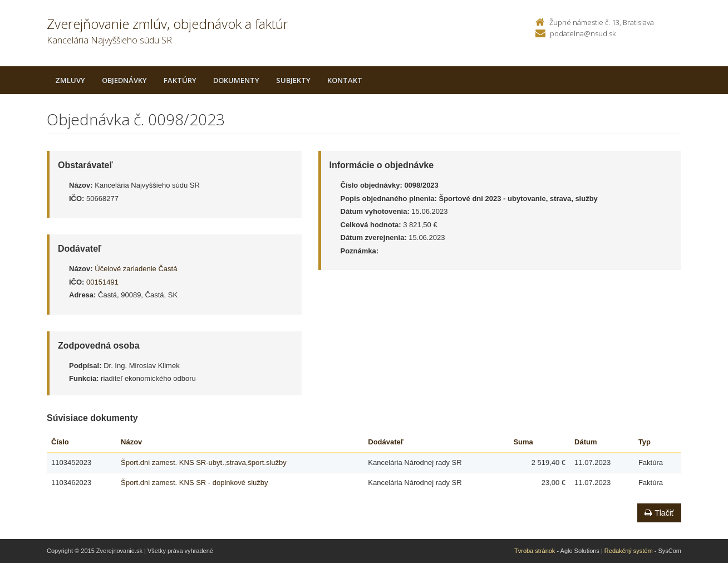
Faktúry (180, 80)
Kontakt (345, 80)
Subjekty (293, 80)
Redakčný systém (629, 551)
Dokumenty (236, 80)
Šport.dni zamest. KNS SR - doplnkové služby (194, 483)
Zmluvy (70, 80)
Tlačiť (659, 513)
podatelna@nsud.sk (583, 33)
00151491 (102, 282)
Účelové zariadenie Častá (136, 269)
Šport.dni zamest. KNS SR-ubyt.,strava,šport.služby (204, 462)
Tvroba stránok (535, 551)
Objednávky (124, 80)
